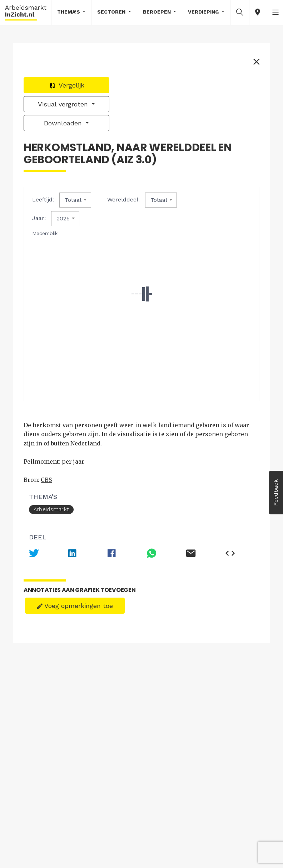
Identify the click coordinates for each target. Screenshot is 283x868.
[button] (240, 12)
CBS (46, 480)
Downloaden (64, 123)
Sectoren (112, 12)
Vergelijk (67, 85)
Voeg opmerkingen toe (75, 606)
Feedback (276, 493)
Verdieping (204, 12)
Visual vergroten (64, 104)
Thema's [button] (69, 12)
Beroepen (158, 12)
